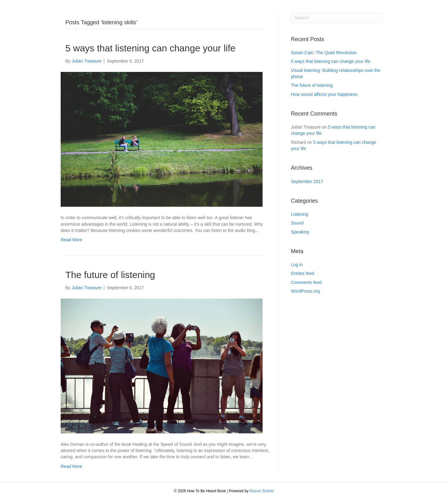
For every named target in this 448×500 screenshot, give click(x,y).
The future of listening (110, 275)
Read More (71, 240)
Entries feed (303, 273)
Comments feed (306, 282)
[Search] (337, 18)
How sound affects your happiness (324, 94)
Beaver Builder (262, 491)
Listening (300, 214)
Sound (297, 223)
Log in (297, 265)
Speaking (300, 232)
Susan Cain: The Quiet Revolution (324, 53)
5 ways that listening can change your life (150, 48)
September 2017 (307, 182)
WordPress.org (305, 291)
